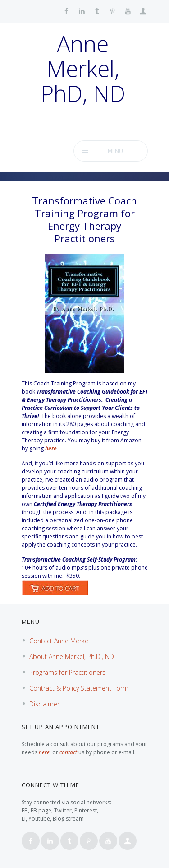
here (51, 448)
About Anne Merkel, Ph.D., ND (72, 657)
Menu (115, 151)
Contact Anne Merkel (59, 641)
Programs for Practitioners (67, 672)
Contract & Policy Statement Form (79, 688)
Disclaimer (44, 704)
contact (68, 752)
